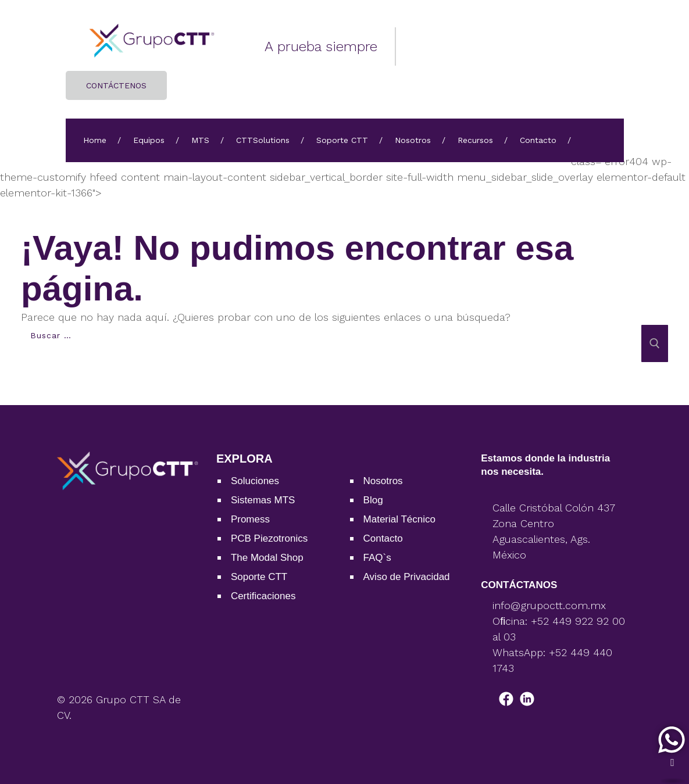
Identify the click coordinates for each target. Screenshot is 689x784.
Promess (250, 519)
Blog (373, 500)
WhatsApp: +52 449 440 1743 (552, 660)
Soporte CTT (342, 140)
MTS (200, 140)
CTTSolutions (263, 140)
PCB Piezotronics (269, 538)
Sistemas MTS (263, 500)
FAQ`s (377, 558)
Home (95, 140)
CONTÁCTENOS (116, 85)
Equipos (149, 140)
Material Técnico (399, 519)
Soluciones (255, 481)
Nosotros (413, 140)
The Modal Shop (267, 558)
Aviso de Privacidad (407, 577)
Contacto (538, 140)
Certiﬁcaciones (263, 596)
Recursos (475, 140)
